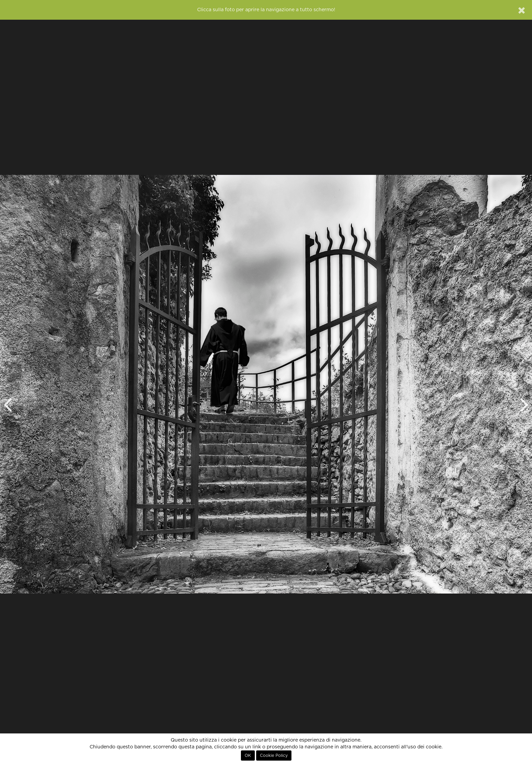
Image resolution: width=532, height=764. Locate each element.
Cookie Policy (274, 756)
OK (248, 756)
